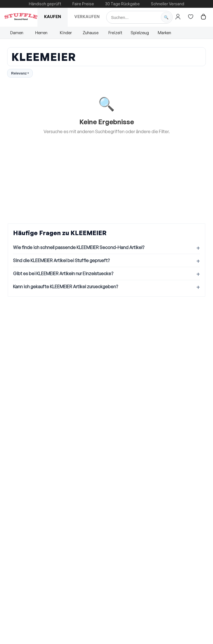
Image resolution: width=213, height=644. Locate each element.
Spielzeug (140, 33)
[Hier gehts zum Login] (178, 17)
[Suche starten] (166, 17)
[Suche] (139, 17)
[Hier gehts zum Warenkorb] (203, 17)
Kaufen (53, 17)
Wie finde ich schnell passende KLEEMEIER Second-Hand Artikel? (79, 247)
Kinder (66, 33)
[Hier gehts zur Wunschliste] (191, 17)
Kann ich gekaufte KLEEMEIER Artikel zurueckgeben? (65, 287)
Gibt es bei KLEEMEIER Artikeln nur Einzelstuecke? (63, 273)
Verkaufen (87, 17)
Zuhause (91, 33)
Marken (164, 33)
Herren (41, 33)
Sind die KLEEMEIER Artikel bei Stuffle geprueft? (61, 260)
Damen (17, 33)
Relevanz (20, 73)
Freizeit (115, 33)
